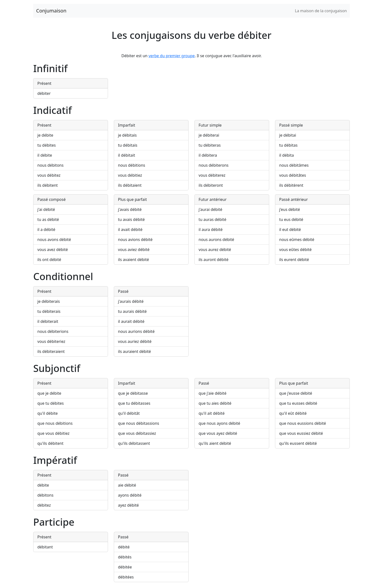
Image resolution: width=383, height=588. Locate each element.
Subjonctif (57, 368)
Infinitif (50, 68)
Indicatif (53, 110)
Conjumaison (51, 11)
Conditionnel (63, 276)
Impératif (55, 460)
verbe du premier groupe (172, 56)
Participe (54, 522)
